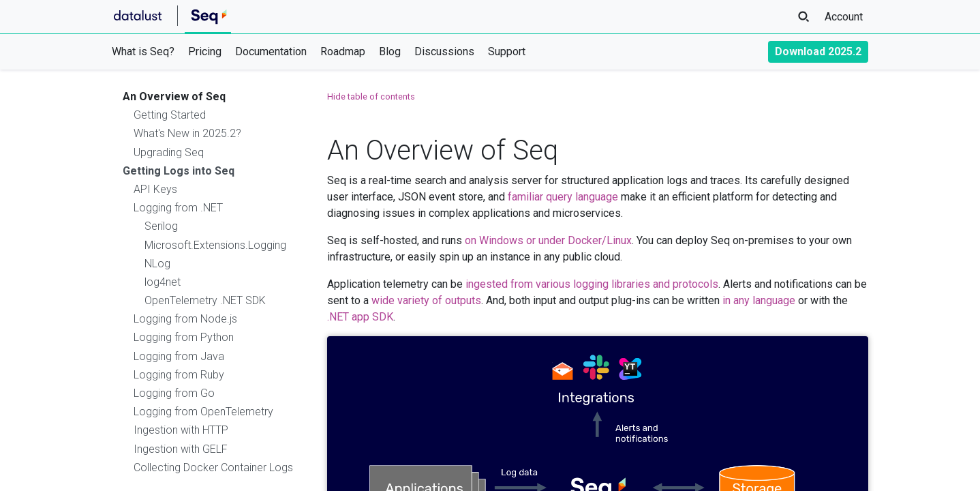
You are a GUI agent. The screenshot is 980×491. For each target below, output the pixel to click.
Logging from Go (174, 393)
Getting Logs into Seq (179, 171)
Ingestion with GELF (181, 449)
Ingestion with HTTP (181, 430)
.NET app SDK (360, 317)
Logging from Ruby (179, 375)
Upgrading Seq (169, 152)
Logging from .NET (178, 208)
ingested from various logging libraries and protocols (592, 284)
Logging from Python (184, 337)
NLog (157, 264)
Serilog (161, 226)
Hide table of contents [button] (371, 96)
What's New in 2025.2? (187, 133)
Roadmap (343, 51)
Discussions (444, 51)
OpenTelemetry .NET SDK (205, 300)
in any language (759, 300)
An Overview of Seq (174, 96)
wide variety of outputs (426, 300)
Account (844, 17)
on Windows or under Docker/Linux (548, 240)
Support (507, 51)
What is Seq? (143, 51)
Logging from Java (179, 356)
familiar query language (563, 197)
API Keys (155, 189)
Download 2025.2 (818, 51)
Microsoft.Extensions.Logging (215, 245)
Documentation (271, 51)
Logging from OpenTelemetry (203, 412)
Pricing (205, 51)
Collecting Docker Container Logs (213, 467)
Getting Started (170, 115)
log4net (163, 282)
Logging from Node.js (185, 319)
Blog (390, 51)
